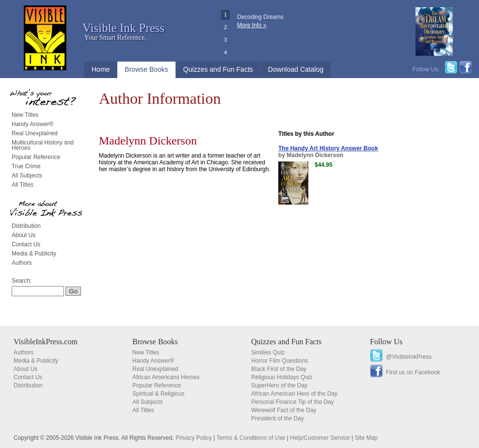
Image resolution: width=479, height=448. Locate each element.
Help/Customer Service (320, 438)
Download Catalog (296, 69)
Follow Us (386, 342)
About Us (24, 235)
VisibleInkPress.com (46, 342)
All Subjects (27, 176)
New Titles (25, 115)
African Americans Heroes (166, 377)
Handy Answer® (32, 124)
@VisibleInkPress (409, 357)
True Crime (26, 166)
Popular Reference (36, 157)
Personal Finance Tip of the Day (293, 402)
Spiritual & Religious (158, 394)
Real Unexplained (35, 133)
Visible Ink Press (123, 28)
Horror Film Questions (279, 361)
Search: (22, 281)
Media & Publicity (34, 254)
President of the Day (278, 418)
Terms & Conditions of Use (251, 438)
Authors (22, 263)
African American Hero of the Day (294, 394)
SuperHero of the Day (279, 385)
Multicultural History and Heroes (43, 145)
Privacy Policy (194, 438)
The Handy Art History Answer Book (328, 148)
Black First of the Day (279, 369)
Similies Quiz (268, 352)
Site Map (366, 438)
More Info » (252, 25)
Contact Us (26, 244)
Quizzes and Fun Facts (218, 69)
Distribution (26, 226)
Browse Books (146, 69)
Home (101, 69)
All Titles (23, 185)
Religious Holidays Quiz (282, 377)
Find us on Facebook (413, 372)
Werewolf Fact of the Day (284, 410)
